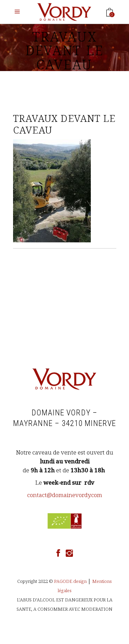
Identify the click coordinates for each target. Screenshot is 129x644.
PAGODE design (70, 581)
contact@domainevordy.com (65, 495)
